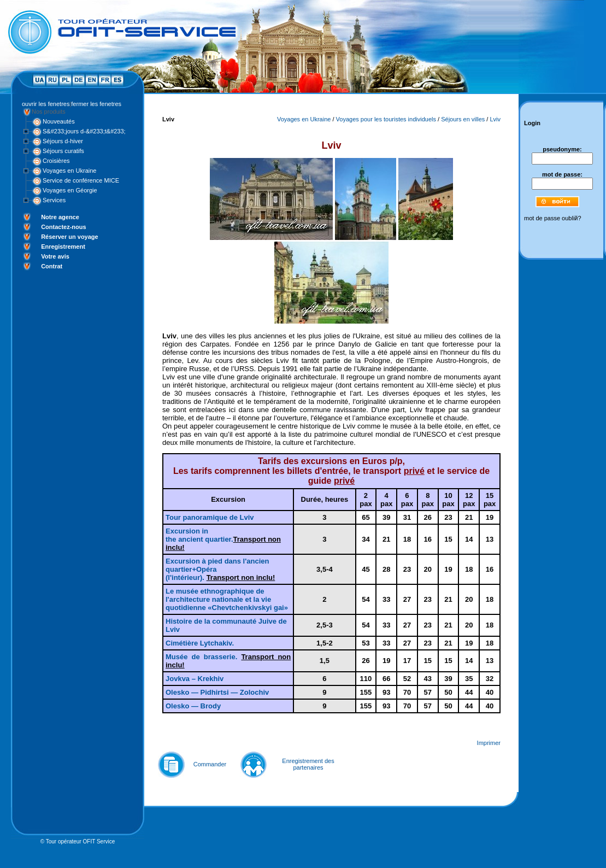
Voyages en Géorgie (70, 190)
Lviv (495, 119)
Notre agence (60, 217)
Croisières (56, 161)
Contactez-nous (64, 227)
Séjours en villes (463, 119)
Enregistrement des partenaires (308, 764)
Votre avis (55, 256)
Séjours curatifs (63, 151)
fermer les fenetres (96, 104)
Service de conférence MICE (81, 180)
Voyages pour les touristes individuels (386, 119)
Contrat (52, 266)
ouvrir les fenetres (46, 104)
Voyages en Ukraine (69, 171)
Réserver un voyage (70, 237)
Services (54, 200)
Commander (210, 764)
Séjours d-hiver (63, 141)
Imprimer (489, 743)
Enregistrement (63, 247)
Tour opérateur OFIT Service (81, 841)
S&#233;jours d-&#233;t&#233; (84, 131)
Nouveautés (59, 121)
